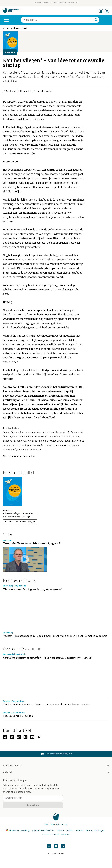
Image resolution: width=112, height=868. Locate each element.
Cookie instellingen (95, 831)
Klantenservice (56, 766)
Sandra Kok (10, 387)
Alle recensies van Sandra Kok (19, 456)
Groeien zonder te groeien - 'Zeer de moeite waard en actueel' (48, 658)
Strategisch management (16, 28)
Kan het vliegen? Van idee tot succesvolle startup (18, 515)
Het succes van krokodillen (18, 716)
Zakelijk (56, 772)
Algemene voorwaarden (43, 831)
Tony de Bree (49, 72)
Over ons (66, 835)
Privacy (70, 831)
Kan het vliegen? (16, 127)
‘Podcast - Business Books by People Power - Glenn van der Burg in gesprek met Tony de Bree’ (55, 636)
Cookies (80, 831)
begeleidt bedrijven (15, 396)
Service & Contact (51, 835)
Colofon (61, 831)
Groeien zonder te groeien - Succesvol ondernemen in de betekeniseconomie (46, 704)
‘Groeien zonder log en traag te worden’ (32, 589)
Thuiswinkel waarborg (18, 831)
